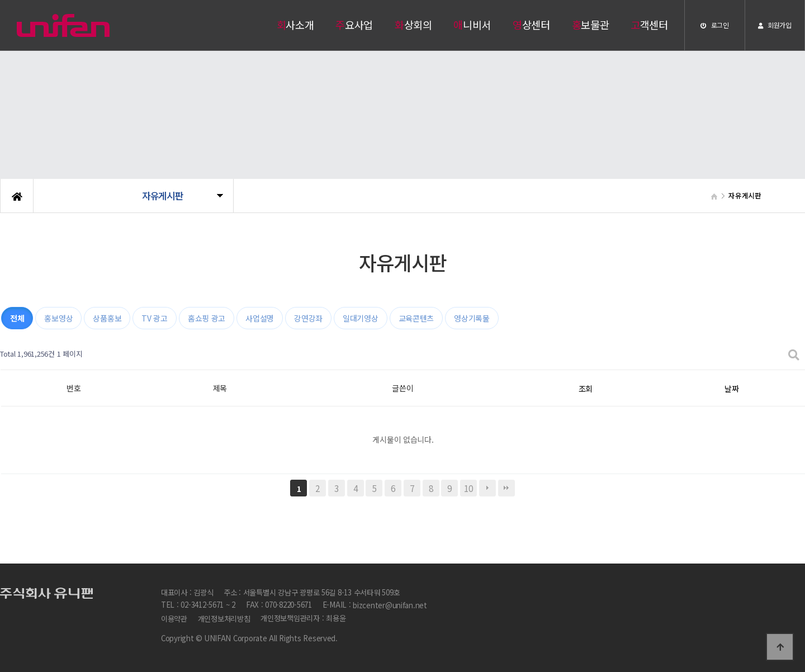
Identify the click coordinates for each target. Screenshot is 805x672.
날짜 (731, 389)
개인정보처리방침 (224, 619)
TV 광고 (155, 318)
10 (468, 488)
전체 (17, 318)
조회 (586, 389)
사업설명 (260, 318)
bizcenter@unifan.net (390, 606)
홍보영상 (58, 318)
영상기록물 (472, 318)
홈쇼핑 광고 (207, 318)
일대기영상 (361, 318)
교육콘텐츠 (416, 318)
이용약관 (174, 619)
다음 (487, 488)
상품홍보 (107, 318)
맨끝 (506, 488)
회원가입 (775, 25)
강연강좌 (308, 318)
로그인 (715, 25)
